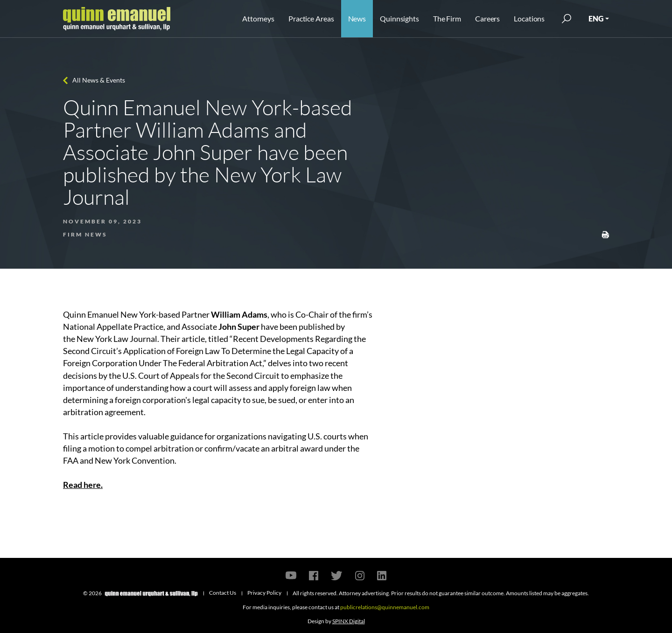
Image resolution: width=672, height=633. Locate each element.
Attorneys (258, 18)
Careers (487, 18)
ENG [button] (596, 18)
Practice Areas (311, 18)
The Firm (447, 18)
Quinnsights (399, 18)
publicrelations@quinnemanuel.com (385, 607)
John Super (239, 327)
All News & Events (99, 80)
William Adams (239, 314)
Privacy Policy (264, 593)
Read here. (83, 485)
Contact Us (223, 593)
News (357, 18)
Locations (529, 18)
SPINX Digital (349, 621)
